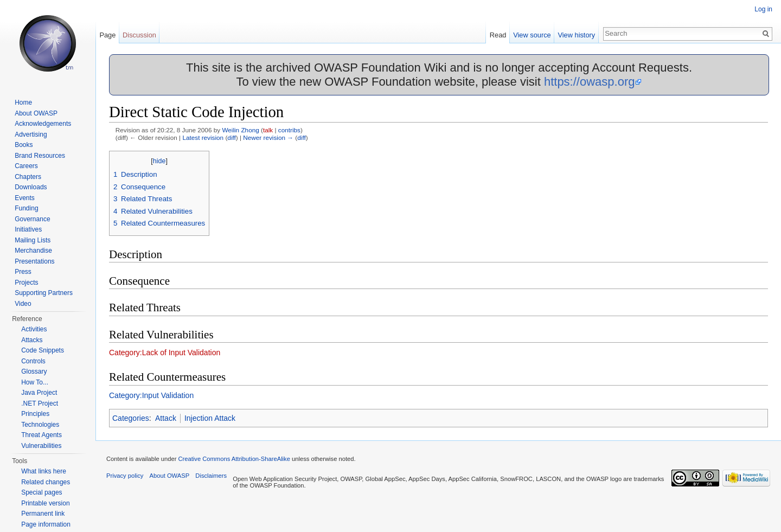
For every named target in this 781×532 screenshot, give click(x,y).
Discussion (139, 35)
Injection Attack (210, 418)
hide (159, 161)
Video (23, 304)
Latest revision (203, 137)
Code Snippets (43, 350)
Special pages (41, 492)
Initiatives (28, 229)
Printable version (45, 503)
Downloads (31, 187)
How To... (35, 382)
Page (107, 35)
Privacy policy (125, 476)
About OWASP (36, 113)
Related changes (46, 482)
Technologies (40, 425)
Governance (32, 219)
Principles (35, 414)
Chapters (28, 177)
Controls (33, 361)
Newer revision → (268, 137)
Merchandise (33, 251)
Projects (26, 283)
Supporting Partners (44, 293)
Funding (26, 208)
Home (23, 102)
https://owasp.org (590, 82)
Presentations (34, 261)
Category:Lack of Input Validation (165, 352)
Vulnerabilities (41, 446)
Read (498, 35)
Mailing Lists (33, 240)
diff (231, 137)
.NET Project (40, 403)
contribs (289, 130)
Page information (46, 524)
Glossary (34, 371)
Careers (26, 166)
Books (24, 145)
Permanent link (43, 514)
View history (576, 35)
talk (268, 130)
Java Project (39, 393)
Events (25, 198)
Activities (34, 329)
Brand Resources (40, 156)
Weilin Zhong (240, 130)
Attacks (32, 340)
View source (532, 35)
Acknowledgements (43, 124)
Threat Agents (41, 435)
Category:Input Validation (151, 395)
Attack (166, 418)
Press (23, 272)
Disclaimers (211, 476)
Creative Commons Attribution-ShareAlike (234, 459)
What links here (44, 471)
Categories (131, 418)
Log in (763, 9)
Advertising (31, 134)
